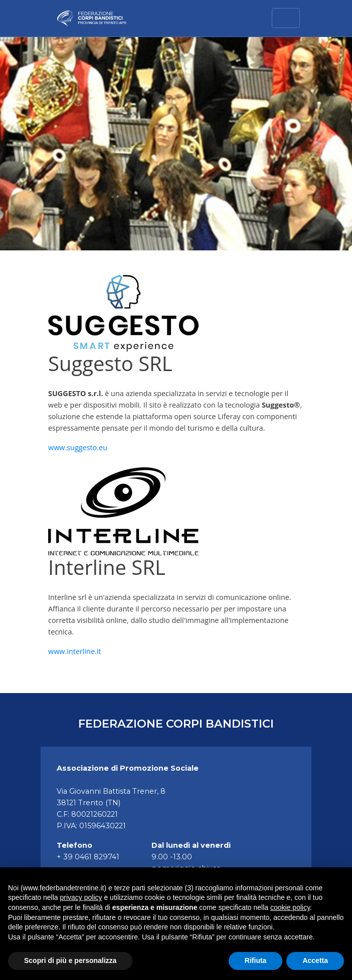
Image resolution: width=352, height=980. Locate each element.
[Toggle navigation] (286, 18)
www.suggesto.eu (78, 447)
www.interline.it (75, 651)
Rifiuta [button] (256, 960)
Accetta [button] (315, 960)
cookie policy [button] (290, 907)
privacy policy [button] (81, 897)
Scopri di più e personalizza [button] (70, 960)
